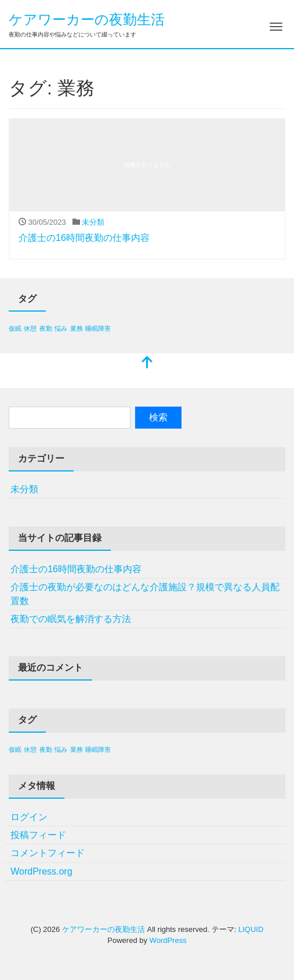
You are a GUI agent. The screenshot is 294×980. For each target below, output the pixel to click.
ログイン (29, 817)
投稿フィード (38, 835)
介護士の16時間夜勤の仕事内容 (84, 238)
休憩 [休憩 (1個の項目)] (30, 328)
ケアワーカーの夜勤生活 (87, 19)
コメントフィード (48, 853)
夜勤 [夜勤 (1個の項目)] (46, 328)
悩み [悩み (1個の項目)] (61, 328)
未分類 (93, 222)
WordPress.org (41, 871)
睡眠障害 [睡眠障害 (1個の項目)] (98, 328)
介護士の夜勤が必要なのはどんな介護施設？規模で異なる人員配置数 (145, 594)
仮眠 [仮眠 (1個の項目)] (15, 328)
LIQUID (251, 929)
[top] (147, 363)
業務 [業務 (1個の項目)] (77, 328)
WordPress (168, 940)
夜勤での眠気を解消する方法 (71, 619)
